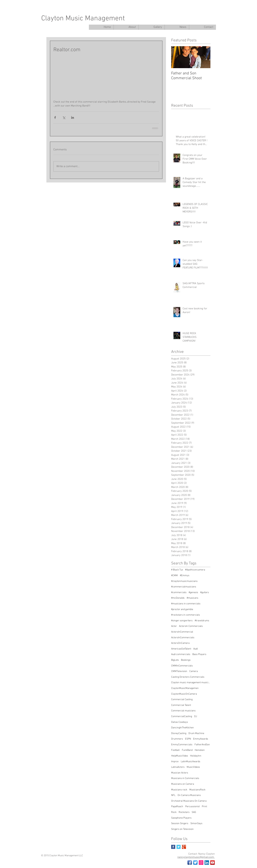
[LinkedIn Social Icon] (207, 863)
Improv (175, 762)
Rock (174, 812)
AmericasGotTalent (181, 649)
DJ (196, 716)
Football (175, 750)
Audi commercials (181, 654)
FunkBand (187, 750)
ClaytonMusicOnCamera (184, 694)
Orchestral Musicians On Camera (189, 801)
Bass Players (199, 654)
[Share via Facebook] (55, 117)
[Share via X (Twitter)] (64, 117)
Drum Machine (196, 733)
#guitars (205, 592)
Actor (174, 626)
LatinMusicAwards (191, 762)
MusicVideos (193, 767)
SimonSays (196, 823)
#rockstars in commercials (186, 615)
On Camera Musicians (189, 795)
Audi (196, 649)
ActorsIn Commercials (191, 626)
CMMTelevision (179, 671)
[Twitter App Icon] (195, 863)
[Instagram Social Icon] (201, 863)
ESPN (188, 739)
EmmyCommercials (182, 745)
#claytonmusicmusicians (184, 581)
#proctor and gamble (182, 609)
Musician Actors (180, 773)
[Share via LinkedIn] (73, 117)
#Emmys (185, 576)
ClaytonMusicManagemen (185, 688)
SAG (194, 812)
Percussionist (192, 807)
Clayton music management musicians (191, 683)
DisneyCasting (179, 733)
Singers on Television (182, 829)
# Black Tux (177, 570)
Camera (194, 671)
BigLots (175, 660)
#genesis (193, 592)
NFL (173, 795)
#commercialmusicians (184, 587)
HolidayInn (196, 756)
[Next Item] (205, 57)
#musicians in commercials (186, 604)
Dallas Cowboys (180, 722)
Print (204, 807)
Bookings (186, 660)
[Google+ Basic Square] (184, 847)
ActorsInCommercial (182, 632)
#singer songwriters (182, 621)
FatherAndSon (202, 745)
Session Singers (180, 823)
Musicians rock (179, 790)
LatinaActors (178, 767)
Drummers (177, 739)
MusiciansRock (197, 790)
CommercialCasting (182, 716)
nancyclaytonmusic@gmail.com (196, 857)
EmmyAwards (201, 739)
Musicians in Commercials (185, 778)
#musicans (192, 598)
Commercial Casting (182, 700)
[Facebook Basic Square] (173, 847)
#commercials (179, 592)
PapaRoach (177, 807)
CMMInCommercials (182, 666)
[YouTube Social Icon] (212, 863)
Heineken (200, 750)
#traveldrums (202, 621)
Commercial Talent (181, 705)
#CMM (174, 576)
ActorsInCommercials (183, 638)
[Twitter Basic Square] (179, 847)
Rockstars (184, 812)
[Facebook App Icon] (190, 863)
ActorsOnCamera (180, 643)
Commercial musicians (183, 711)
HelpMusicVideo (180, 756)
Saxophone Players (181, 818)
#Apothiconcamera (195, 570)
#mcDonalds (178, 598)
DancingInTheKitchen (182, 728)
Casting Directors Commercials (188, 677)
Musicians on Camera (183, 784)
